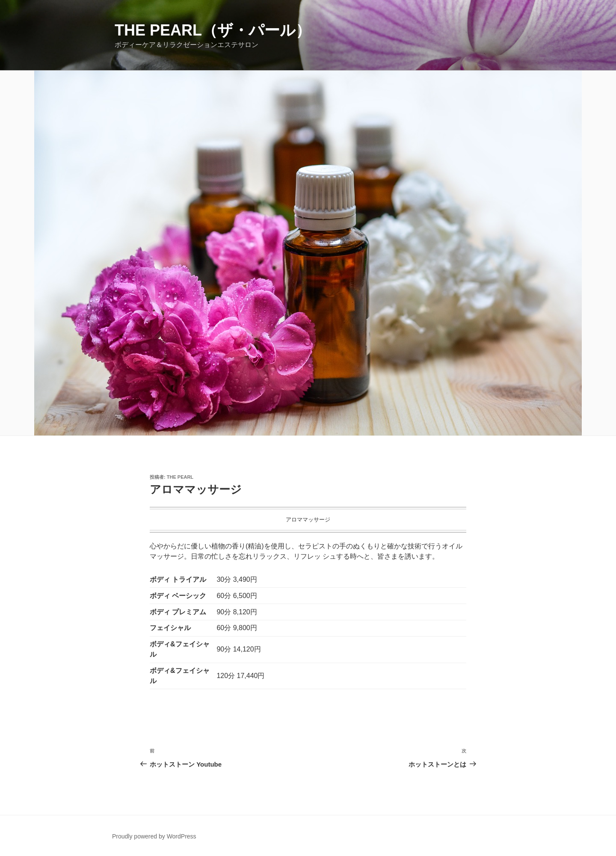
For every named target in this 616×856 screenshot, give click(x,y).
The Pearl (180, 477)
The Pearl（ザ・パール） (213, 30)
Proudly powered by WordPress (154, 836)
